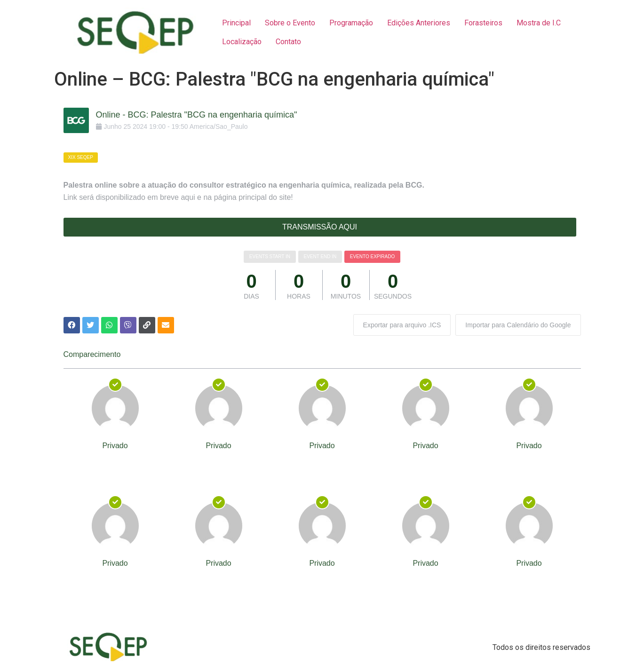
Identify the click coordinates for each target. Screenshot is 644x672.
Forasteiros (483, 23)
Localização (242, 42)
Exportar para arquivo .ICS (402, 325)
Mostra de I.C (539, 23)
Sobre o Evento (290, 23)
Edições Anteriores (419, 23)
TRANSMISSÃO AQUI (320, 227)
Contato (288, 42)
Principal (236, 23)
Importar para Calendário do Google (518, 325)
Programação (351, 23)
